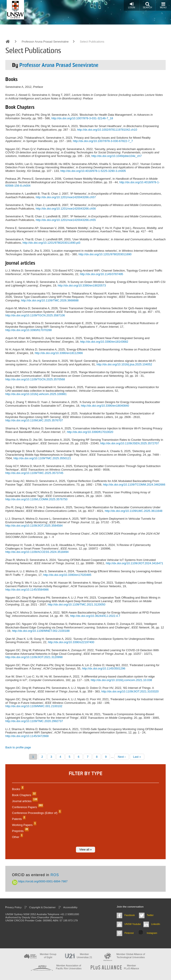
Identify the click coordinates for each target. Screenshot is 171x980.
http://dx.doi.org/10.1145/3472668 (27, 736)
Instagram (152, 933)
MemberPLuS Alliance (132, 967)
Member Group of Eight (48, 956)
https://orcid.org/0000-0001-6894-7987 (40, 881)
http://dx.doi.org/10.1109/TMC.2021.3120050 (76, 604)
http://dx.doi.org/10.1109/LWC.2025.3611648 (134, 511)
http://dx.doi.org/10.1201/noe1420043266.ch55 (66, 220)
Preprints (20, 831)
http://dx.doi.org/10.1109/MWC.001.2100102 (34, 706)
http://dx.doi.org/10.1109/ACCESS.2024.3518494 (37, 552)
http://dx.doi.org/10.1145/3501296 (104, 668)
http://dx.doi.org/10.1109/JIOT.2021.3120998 (34, 657)
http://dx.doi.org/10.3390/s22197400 (71, 642)
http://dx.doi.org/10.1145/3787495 (102, 274)
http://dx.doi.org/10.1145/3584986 (27, 590)
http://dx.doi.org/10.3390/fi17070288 (28, 330)
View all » (85, 849)
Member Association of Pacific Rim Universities (69, 967)
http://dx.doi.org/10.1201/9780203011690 (105, 254)
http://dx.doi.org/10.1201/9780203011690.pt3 (51, 243)
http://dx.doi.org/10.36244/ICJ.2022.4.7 (95, 616)
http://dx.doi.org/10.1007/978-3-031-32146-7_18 (82, 118)
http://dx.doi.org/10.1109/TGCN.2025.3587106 (35, 315)
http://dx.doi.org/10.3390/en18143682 (104, 342)
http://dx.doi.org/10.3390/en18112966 (59, 353)
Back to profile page (18, 747)
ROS (55, 875)
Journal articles (24, 801)
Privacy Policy (13, 907)
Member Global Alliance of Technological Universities (131, 956)
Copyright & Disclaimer (42, 907)
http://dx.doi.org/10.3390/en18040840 (105, 406)
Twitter (150, 915)
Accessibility (70, 907)
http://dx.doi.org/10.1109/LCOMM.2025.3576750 (36, 499)
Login (131, 5)
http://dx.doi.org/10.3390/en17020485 (67, 575)
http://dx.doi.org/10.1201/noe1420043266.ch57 (66, 197)
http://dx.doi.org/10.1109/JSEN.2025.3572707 (130, 443)
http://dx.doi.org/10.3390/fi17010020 (90, 432)
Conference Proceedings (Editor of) (36, 813)
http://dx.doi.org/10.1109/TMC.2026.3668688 (50, 300)
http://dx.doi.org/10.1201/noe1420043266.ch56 (66, 209)
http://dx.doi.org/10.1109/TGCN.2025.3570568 (35, 379)
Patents (18, 819)
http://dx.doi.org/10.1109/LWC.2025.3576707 (34, 420)
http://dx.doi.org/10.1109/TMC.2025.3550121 (42, 458)
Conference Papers (27, 807)
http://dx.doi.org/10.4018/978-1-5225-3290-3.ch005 (93, 171)
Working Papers (24, 825)
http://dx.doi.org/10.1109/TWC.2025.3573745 (34, 473)
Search (147, 5)
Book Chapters (24, 795)
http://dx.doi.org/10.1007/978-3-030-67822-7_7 (103, 141)
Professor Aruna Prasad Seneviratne (45, 42)
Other (17, 837)
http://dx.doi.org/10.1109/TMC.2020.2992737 (34, 721)
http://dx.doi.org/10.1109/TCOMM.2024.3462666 (134, 485)
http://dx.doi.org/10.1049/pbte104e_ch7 (116, 156)
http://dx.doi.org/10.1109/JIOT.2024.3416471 (134, 563)
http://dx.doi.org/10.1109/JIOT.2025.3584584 (34, 526)
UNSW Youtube (133, 924)
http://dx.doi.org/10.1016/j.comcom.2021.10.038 (121, 680)
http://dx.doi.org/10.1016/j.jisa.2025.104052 (124, 364)
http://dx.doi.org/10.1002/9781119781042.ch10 (107, 130)
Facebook (130, 915)
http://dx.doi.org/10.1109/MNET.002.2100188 (41, 631)
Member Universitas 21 (84, 956)
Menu (163, 5)
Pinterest (129, 933)
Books (17, 789)
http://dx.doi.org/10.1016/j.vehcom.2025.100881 (36, 394)
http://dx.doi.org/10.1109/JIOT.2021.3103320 (130, 691)
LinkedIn (156, 924)
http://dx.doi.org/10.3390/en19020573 (82, 285)
